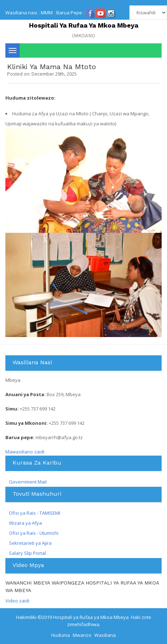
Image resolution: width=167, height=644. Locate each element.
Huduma (61, 635)
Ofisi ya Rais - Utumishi (34, 533)
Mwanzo (82, 635)
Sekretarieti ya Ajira (30, 543)
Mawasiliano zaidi (25, 452)
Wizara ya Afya (25, 523)
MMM (47, 13)
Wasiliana (105, 635)
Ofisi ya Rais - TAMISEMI (35, 513)
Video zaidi (17, 601)
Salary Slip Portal (27, 553)
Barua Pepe (69, 13)
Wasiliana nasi (21, 13)
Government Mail (28, 482)
